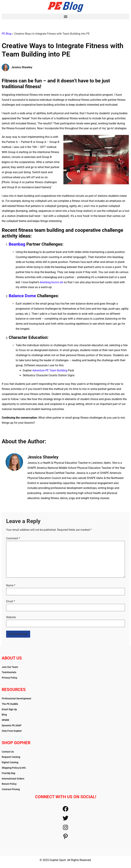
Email (11, 601)
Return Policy (9, 784)
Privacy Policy (10, 678)
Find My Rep (9, 773)
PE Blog (7, 34)
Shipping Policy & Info (14, 768)
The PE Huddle (10, 704)
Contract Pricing (11, 789)
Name (11, 585)
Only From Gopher (12, 731)
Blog (4, 715)
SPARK (5, 720)
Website (11, 617)
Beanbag (17, 244)
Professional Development (16, 698)
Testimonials (9, 672)
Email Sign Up (9, 709)
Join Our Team (10, 667)
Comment (13, 538)
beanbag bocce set (52, 282)
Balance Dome (22, 296)
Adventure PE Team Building (50, 370)
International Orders (13, 779)
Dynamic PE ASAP (12, 725)
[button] (65, 17)
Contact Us (8, 752)
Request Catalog (11, 757)
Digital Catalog (10, 762)
